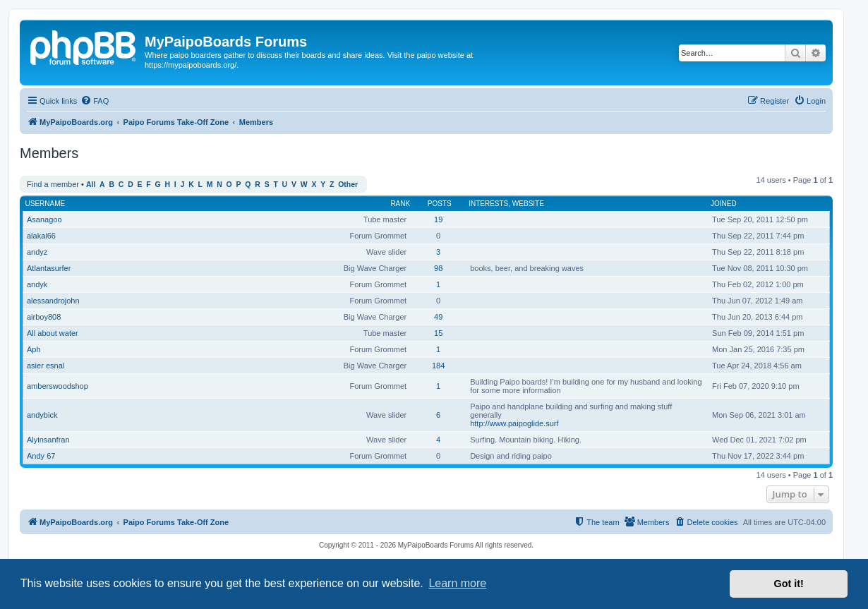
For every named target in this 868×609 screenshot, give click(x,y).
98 (438, 268)
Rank (400, 204)
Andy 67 (41, 456)
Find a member (53, 184)
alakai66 (41, 236)
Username (46, 204)
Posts (440, 204)
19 (438, 219)
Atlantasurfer (49, 268)
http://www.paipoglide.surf (514, 423)
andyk (37, 284)
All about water (53, 333)
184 (438, 366)
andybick (42, 415)
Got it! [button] (789, 584)
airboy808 (44, 317)
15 (438, 333)
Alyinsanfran (48, 440)
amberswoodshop (58, 386)
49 (438, 317)
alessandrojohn (53, 301)
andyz (37, 252)
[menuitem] (95, 101)
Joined (724, 204)
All (91, 185)
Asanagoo (44, 219)
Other (348, 185)
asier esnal (46, 366)
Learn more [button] (457, 583)
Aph (34, 349)
